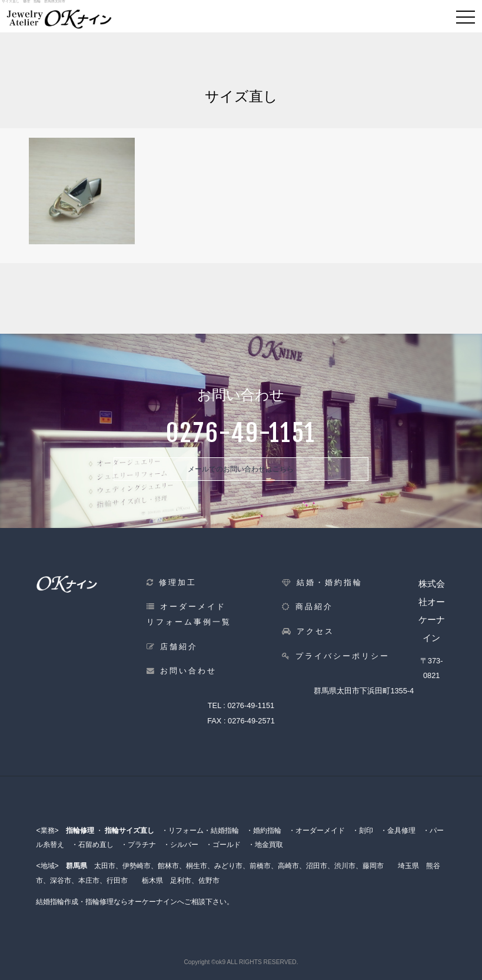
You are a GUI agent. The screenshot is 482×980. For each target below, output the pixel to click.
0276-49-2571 (251, 721)
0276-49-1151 (251, 705)
